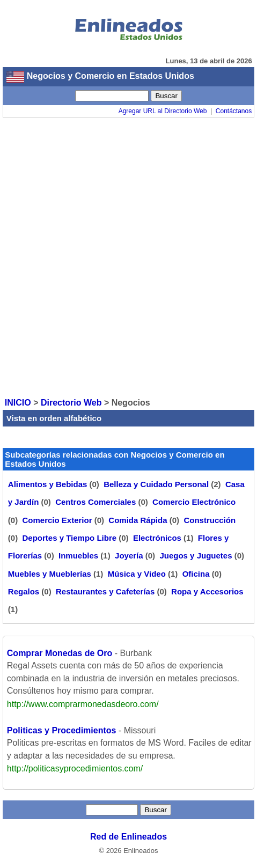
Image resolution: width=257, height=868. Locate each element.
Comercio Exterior (57, 520)
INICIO (18, 403)
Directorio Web (71, 403)
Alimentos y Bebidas (48, 484)
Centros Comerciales (96, 502)
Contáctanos (234, 111)
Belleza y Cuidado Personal (156, 484)
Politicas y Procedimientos (62, 730)
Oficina (196, 574)
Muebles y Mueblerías (50, 574)
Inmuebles (78, 556)
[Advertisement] (128, 257)
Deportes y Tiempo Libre (69, 538)
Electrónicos (157, 538)
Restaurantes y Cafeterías (105, 591)
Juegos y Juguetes (196, 556)
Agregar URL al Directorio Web (163, 111)
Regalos (24, 591)
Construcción (210, 520)
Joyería (129, 556)
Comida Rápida (138, 520)
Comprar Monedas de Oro (60, 653)
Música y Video (137, 574)
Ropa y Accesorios (207, 591)
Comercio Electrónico (194, 502)
